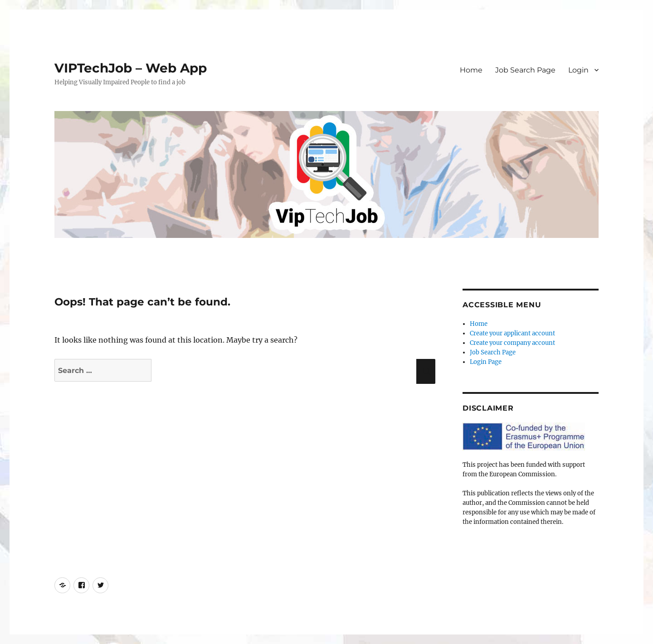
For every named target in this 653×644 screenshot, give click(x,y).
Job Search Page (525, 70)
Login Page (486, 362)
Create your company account (512, 343)
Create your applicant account (512, 333)
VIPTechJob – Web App (131, 68)
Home (471, 70)
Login (578, 70)
